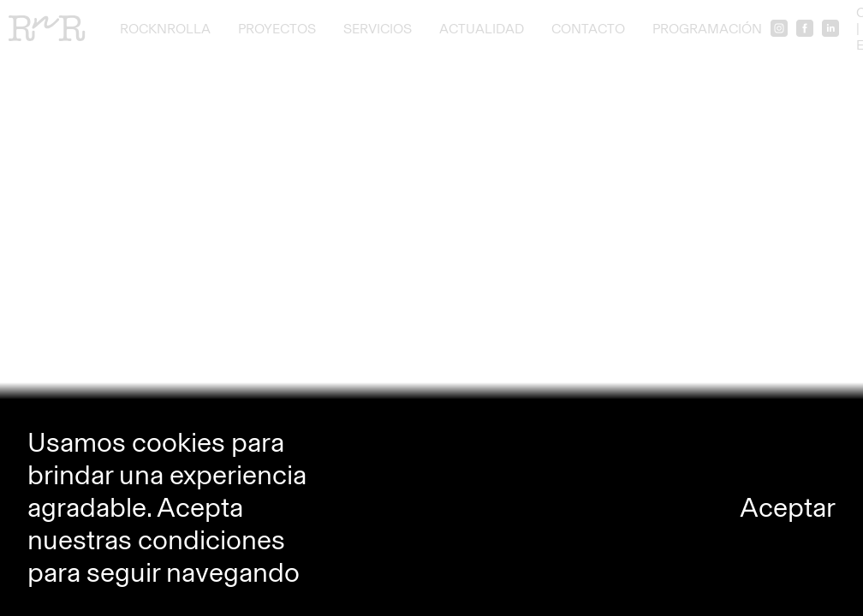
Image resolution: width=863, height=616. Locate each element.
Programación (707, 29)
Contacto (588, 29)
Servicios (378, 29)
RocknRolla (165, 29)
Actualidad (482, 29)
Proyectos (277, 29)
